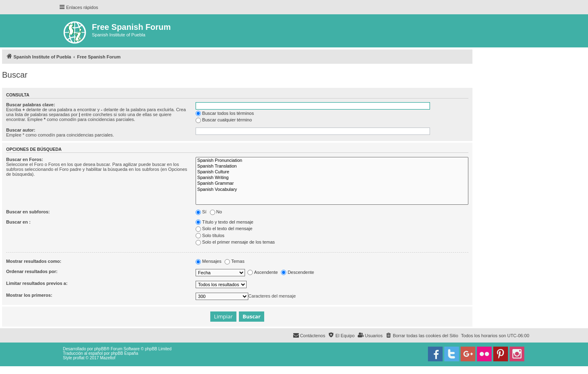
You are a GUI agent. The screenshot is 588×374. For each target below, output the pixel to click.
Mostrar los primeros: (29, 295)
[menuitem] (422, 336)
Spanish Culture (332, 172)
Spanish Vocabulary (332, 190)
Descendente (297, 272)
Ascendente (263, 272)
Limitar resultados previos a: (37, 283)
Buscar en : (18, 222)
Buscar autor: (21, 130)
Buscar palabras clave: (31, 105)
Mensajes (208, 261)
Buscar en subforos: (28, 212)
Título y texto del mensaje (224, 222)
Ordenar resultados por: (32, 271)
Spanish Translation (332, 166)
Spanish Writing (332, 178)
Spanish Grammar (332, 184)
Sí (201, 212)
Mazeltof (108, 358)
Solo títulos (210, 235)
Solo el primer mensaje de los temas (235, 242)
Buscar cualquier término (224, 120)
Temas (234, 261)
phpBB (100, 349)
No (216, 212)
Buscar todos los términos (225, 113)
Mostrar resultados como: (34, 261)
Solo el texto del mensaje (224, 228)
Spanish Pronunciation (332, 161)
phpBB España (124, 353)
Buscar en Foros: (24, 159)
